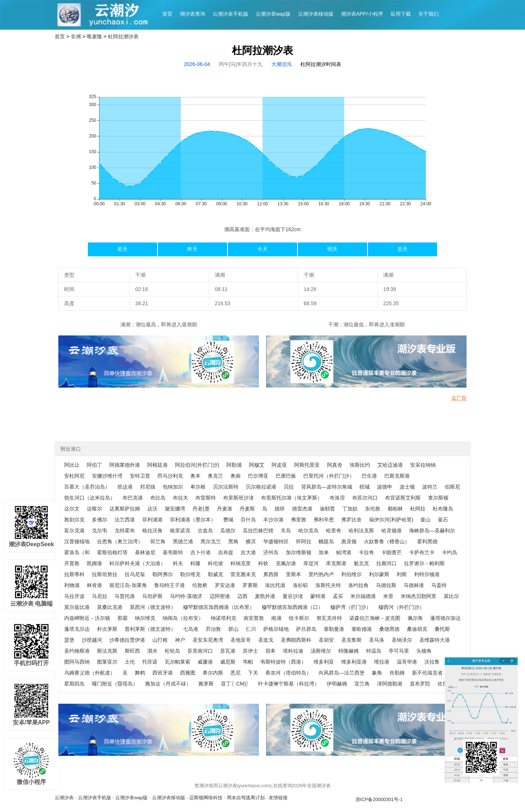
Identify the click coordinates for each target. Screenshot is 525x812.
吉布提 (226, 552)
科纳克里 (241, 563)
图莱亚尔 (107, 662)
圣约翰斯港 (77, 651)
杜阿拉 (418, 509)
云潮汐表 (64, 798)
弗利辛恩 (324, 520)
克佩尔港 (286, 563)
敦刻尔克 (74, 520)
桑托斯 (442, 629)
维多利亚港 (354, 662)
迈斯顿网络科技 (206, 798)
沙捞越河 (92, 640)
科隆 (195, 563)
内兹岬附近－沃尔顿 (87, 618)
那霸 (122, 618)
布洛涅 (337, 498)
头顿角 (424, 651)
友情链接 (278, 798)
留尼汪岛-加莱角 (128, 585)
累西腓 (271, 574)
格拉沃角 (152, 531)
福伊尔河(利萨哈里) (391, 520)
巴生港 (369, 476)
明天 (332, 249)
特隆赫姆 (349, 651)
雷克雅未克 (243, 574)
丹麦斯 (247, 509)
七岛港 (191, 629)
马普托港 (125, 596)
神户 (180, 640)
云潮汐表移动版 (316, 14)
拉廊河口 (386, 563)
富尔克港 (74, 531)
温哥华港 (407, 662)
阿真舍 (335, 465)
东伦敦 (373, 509)
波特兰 (430, 487)
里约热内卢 (321, 574)
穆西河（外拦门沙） (401, 607)
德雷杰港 (302, 509)
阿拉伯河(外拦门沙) (197, 465)
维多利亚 (324, 662)
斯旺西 (132, 651)
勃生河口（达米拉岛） (90, 498)
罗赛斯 (250, 585)
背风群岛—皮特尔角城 (327, 487)
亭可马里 (399, 651)
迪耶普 (327, 509)
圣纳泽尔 (402, 640)
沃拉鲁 (432, 662)
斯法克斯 (107, 651)
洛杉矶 (300, 585)
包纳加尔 (173, 487)
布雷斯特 (206, 498)
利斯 (402, 574)
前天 (122, 249)
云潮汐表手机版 (230, 14)
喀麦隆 (94, 36)
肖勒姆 (397, 673)
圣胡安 (326, 640)
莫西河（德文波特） (153, 607)
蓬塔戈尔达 (77, 629)
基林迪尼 (145, 552)
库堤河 (311, 563)
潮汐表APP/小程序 (362, 14)
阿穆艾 (257, 465)
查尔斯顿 (438, 498)
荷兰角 (158, 541)
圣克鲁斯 (351, 640)
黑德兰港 (183, 541)
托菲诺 (150, 662)
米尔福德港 (363, 596)
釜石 (443, 520)
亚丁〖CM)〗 (236, 684)
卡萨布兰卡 (422, 552)
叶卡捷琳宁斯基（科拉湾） (289, 684)
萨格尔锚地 (276, 629)
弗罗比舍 (351, 520)
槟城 (365, 487)
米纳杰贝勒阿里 (419, 596)
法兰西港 (125, 520)
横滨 (251, 541)
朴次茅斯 (107, 629)
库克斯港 (336, 563)
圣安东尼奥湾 (208, 640)
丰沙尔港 (273, 520)
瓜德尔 (228, 531)
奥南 (236, 476)
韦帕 (248, 662)
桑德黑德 (389, 629)
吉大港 (248, 552)
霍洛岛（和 (77, 552)
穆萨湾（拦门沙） (351, 607)
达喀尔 (94, 509)
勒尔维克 (190, 574)
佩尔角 (415, 618)
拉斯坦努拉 (105, 574)
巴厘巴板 (286, 476)
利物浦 (72, 585)
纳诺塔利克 (223, 618)
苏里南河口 (200, 651)
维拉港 (382, 662)
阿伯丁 (94, 465)
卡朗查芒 (392, 552)
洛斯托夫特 (328, 585)
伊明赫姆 (337, 684)
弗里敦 (299, 520)
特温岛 (374, 651)
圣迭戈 (266, 640)
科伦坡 (215, 563)
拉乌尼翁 (135, 574)
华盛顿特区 (276, 541)
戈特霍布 (125, 531)
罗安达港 (225, 585)
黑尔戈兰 (211, 541)
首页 (167, 14)
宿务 (271, 651)
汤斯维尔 (321, 651)
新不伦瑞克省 (427, 673)
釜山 (425, 520)
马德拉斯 (386, 585)
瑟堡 (69, 640)
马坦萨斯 (152, 596)
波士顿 (407, 487)
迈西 (242, 596)
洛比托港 (275, 585)
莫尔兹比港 (77, 607)
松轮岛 (172, 651)
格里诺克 (180, 531)
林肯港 (94, 585)
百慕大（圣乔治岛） (87, 487)
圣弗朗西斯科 (296, 640)
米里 (388, 596)
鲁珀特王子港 (170, 585)
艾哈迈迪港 (390, 465)
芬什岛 (248, 520)
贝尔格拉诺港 (261, 487)
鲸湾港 (344, 552)
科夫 (178, 563)
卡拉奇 (366, 552)
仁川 (251, 629)
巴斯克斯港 (397, 476)
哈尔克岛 (308, 531)
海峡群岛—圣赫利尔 (432, 531)
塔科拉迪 (293, 651)
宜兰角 (362, 684)
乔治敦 (213, 629)
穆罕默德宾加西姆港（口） (292, 607)
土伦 (130, 662)
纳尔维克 (145, 618)
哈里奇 (334, 531)
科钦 (263, 563)
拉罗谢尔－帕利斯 (424, 563)
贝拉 (289, 487)
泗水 (152, 651)
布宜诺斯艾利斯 (403, 498)
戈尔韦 (100, 531)
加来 (324, 552)
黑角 (233, 541)
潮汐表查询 (192, 14)
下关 (253, 673)
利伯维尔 (351, 574)
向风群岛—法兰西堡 (342, 673)
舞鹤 (140, 673)
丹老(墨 (201, 509)
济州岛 (271, 552)
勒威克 (215, 574)
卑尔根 (198, 487)
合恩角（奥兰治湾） (120, 541)
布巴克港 (133, 498)
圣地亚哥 (241, 640)
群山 (233, 629)
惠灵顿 (349, 541)
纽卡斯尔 (299, 618)
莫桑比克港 (110, 607)
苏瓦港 (228, 651)
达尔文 (72, 509)
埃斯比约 (360, 465)
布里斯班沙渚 (238, 498)
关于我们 (428, 14)
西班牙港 (163, 673)
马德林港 (414, 585)
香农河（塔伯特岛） (288, 673)
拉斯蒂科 (74, 574)
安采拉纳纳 (423, 465)
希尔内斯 (213, 673)
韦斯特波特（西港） (283, 662)
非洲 (76, 36)
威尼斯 (228, 662)
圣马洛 (377, 640)
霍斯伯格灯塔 (112, 552)
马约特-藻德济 (186, 596)
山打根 (160, 640)
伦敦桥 (200, 585)
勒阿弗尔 (163, 574)
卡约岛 (450, 552)
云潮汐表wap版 (273, 14)
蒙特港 (318, 596)
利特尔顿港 (427, 574)
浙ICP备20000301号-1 (379, 799)
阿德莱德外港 (125, 465)
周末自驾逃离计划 (246, 798)
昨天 (192, 249)
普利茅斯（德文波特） (150, 629)
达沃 (152, 509)
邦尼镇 (148, 487)
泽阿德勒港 (390, 684)
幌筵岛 (326, 541)
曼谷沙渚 (293, 596)
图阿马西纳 (77, 662)
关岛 (286, 531)
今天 (262, 249)
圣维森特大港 (435, 640)
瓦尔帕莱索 (178, 662)
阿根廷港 (157, 465)
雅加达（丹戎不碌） (168, 684)
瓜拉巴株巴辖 (258, 531)
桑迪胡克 (417, 629)
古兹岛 (205, 531)
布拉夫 (180, 498)
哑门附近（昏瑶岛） (115, 684)
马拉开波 (74, 596)
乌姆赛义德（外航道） (90, 673)
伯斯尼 (452, 487)
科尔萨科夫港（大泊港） (137, 563)
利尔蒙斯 (379, 574)
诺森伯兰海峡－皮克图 (375, 618)
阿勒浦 (234, 465)
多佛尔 (100, 520)
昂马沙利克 (170, 476)
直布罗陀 (420, 684)
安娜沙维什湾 (107, 476)
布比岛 (158, 498)
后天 (402, 249)
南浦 (276, 618)
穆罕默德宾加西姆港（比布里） (219, 607)
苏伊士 (250, 651)
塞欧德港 (362, 629)
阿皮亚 (279, 465)
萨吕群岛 (306, 629)
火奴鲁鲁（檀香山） (387, 541)
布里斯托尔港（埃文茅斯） (292, 498)
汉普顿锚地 (77, 541)
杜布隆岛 (443, 509)
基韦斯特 (173, 552)
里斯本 (293, 574)
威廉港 (205, 662)
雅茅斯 (206, 684)
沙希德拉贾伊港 (127, 640)
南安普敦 (254, 618)
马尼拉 (100, 596)
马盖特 (439, 585)
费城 (228, 520)
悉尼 (236, 673)
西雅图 (188, 673)
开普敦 (72, 563)
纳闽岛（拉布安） (183, 618)
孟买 (338, 596)
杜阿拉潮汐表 (123, 36)
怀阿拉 (304, 541)
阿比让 (72, 465)
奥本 (195, 476)
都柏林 (395, 509)
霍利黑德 (427, 541)
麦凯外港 (265, 596)
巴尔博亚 (258, 476)
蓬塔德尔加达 (446, 618)
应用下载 (401, 14)
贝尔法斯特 (226, 487)
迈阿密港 (220, 596)
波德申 (385, 487)
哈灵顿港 (392, 531)
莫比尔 (451, 596)
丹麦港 (225, 509)
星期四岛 (74, 684)
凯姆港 (94, 563)
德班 (280, 509)
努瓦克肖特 (329, 618)
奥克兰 (215, 476)
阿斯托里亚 (307, 465)
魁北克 (361, 563)
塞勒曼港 (334, 629)
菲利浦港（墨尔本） (193, 520)
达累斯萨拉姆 (125, 509)
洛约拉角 (358, 585)
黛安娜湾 (175, 509)
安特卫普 (140, 476)
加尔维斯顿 (299, 552)
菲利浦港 (152, 520)
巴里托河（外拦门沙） (329, 476)
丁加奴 (350, 509)
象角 (377, 673)
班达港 (125, 487)
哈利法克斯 (361, 531)
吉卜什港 (201, 552)
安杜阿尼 (74, 476)
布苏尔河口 (365, 498)
